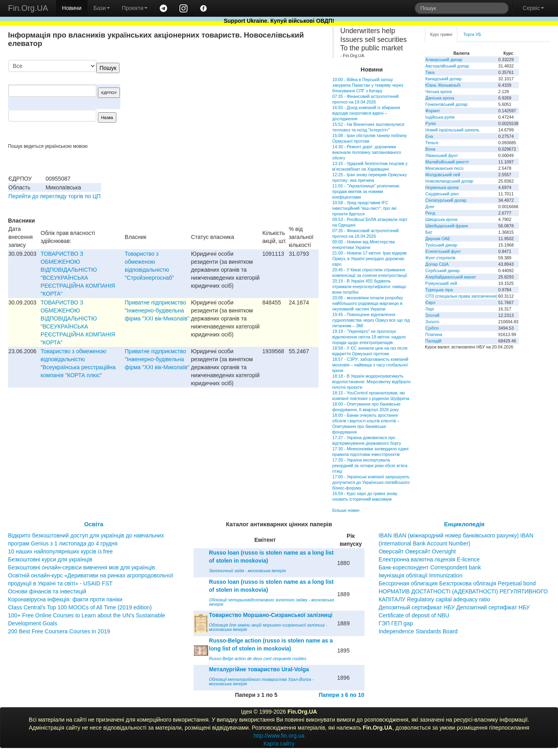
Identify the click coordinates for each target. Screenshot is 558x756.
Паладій (433, 341)
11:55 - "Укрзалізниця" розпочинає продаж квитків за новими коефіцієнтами (366, 191)
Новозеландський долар (449, 181)
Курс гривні (441, 34)
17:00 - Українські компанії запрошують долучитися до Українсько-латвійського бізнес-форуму (371, 482)
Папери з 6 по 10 (341, 695)
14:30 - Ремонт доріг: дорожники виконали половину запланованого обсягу (367, 152)
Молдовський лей (443, 175)
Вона (430, 149)
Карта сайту (279, 744)
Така (430, 72)
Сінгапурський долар (446, 200)
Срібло (432, 328)
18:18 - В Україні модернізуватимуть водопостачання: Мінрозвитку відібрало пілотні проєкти (371, 382)
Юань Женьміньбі (443, 85)
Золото (432, 322)
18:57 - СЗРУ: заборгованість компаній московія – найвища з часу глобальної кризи (370, 365)
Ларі (429, 309)
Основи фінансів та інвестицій (47, 591)
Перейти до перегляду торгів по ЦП (55, 196)
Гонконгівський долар (446, 104)
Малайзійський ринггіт (447, 162)
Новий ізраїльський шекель (452, 130)
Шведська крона (441, 219)
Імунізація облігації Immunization (420, 575)
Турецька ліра (439, 290)
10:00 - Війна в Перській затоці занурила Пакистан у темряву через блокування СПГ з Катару (368, 85)
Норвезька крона (442, 187)
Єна (429, 136)
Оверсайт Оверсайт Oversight (417, 551)
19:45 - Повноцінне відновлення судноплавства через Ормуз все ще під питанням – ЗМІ (371, 320)
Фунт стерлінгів (440, 258)
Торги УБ (472, 34)
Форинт (433, 111)
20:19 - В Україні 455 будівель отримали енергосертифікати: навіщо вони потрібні (369, 286)
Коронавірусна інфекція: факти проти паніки (65, 599)
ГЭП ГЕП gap (396, 623)
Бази (102, 8)
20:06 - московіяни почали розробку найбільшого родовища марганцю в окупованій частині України (368, 303)
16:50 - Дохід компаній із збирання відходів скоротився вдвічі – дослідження (366, 113)
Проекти (135, 8)
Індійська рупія (440, 117)
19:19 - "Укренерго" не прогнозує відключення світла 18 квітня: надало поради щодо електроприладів (369, 337)
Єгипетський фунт (443, 251)
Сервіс (533, 8)
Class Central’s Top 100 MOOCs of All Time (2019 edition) (80, 607)
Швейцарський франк (447, 226)
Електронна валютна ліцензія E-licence (429, 559)
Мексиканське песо (444, 168)
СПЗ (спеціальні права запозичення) (461, 296)
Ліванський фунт (442, 155)
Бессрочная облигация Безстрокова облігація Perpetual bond (457, 583)
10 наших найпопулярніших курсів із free (60, 551)
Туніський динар (441, 245)
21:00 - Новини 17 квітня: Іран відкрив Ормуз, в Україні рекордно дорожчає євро (369, 259)
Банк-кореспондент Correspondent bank (430, 567)
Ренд (430, 213)
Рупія (430, 123)
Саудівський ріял (442, 194)
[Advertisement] (259, 101)
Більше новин (346, 510)
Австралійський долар (447, 66)
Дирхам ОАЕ (438, 239)
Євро (430, 302)
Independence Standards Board (418, 631)
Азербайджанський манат (451, 277)
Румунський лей (441, 283)
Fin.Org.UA (28, 8)
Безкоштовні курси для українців (50, 559)
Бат (429, 232)
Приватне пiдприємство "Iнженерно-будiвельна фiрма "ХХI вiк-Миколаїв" (157, 310)
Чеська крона (438, 92)
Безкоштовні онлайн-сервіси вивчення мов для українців (82, 567)
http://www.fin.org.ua (279, 736)
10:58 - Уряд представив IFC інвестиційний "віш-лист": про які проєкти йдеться (364, 208)
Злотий (432, 315)
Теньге (432, 143)
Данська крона (440, 98)
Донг (430, 207)
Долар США (437, 264)
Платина (434, 334)
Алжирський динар (444, 60)
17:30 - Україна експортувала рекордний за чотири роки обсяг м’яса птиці (370, 466)
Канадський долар (443, 79)
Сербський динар (442, 271)
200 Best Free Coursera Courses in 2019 (59, 631)
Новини (72, 8)
